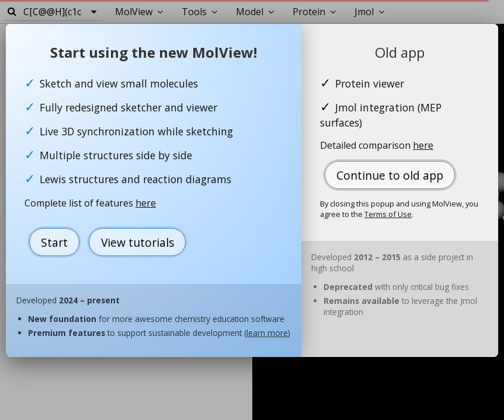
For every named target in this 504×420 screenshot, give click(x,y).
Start (54, 242)
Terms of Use (388, 214)
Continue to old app (390, 175)
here (146, 203)
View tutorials (138, 242)
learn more (267, 333)
